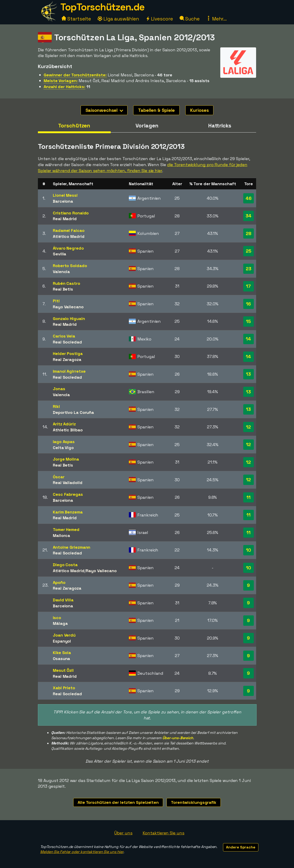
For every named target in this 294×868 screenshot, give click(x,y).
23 (249, 269)
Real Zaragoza (67, 359)
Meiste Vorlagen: (61, 81)
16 (248, 304)
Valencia (61, 272)
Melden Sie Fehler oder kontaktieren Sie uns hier (82, 852)
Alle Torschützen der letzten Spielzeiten (118, 802)
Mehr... (216, 19)
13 (248, 374)
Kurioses (199, 110)
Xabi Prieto (64, 688)
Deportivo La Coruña (73, 412)
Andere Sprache (241, 847)
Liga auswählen (118, 19)
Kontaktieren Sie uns (164, 833)
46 (249, 198)
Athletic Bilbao (68, 430)
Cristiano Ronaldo (71, 213)
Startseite (76, 19)
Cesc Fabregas (68, 494)
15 (248, 321)
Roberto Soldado (70, 266)
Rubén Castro (66, 283)
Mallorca (61, 535)
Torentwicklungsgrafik (194, 802)
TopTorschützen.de (102, 7)
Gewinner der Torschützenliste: (75, 75)
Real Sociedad (67, 342)
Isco (57, 618)
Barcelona (63, 201)
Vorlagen (147, 126)
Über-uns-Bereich (178, 738)
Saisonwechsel (104, 110)
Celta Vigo (63, 448)
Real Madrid (65, 219)
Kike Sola (62, 653)
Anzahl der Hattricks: (64, 87)
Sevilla (59, 254)
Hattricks (220, 126)
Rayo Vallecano (68, 307)
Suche (190, 19)
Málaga (60, 623)
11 (249, 497)
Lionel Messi (65, 195)
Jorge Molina (66, 459)
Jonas (59, 389)
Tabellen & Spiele (156, 110)
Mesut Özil (63, 670)
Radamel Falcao (69, 230)
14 (248, 339)
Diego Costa (65, 565)
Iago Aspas (64, 442)
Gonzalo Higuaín (69, 319)
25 (249, 251)
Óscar (59, 477)
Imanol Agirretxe (69, 371)
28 (249, 234)
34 (249, 216)
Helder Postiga (68, 353)
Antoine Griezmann (72, 547)
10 (249, 550)
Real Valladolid (68, 483)
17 (248, 286)
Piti (56, 301)
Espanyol (62, 641)
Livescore (159, 19)
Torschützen (74, 126)
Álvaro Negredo (68, 248)
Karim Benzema (68, 512)
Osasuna (61, 659)
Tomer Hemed (66, 529)
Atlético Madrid (69, 236)
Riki (56, 406)
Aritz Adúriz (64, 424)
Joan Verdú (64, 635)
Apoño (59, 582)
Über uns (123, 833)
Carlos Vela (64, 336)
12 (248, 427)
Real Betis (63, 289)
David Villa (63, 600)
